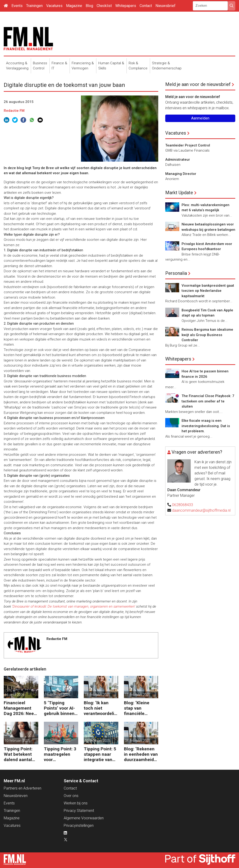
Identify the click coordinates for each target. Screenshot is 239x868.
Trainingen (34, 6)
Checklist (104, 6)
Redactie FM (14, 111)
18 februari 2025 (57, 695)
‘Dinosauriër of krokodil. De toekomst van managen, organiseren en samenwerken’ (74, 606)
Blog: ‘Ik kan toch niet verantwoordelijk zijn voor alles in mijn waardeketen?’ (101, 708)
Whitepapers (126, 6)
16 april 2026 (14, 695)
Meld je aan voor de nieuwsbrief (198, 84)
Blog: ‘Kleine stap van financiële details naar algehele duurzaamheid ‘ (140, 708)
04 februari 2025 (137, 741)
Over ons (71, 796)
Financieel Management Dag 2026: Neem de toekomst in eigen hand (21, 708)
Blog (89, 6)
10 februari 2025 (17, 741)
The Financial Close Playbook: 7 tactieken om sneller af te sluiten (208, 401)
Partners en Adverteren (23, 788)
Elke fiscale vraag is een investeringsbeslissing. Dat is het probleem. (206, 426)
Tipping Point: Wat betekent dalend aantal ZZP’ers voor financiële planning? (18, 754)
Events (17, 6)
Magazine (74, 6)
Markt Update (179, 193)
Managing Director (181, 174)
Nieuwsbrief (165, 6)
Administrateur (178, 160)
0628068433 (183, 505)
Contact (146, 6)
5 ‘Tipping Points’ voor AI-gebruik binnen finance (59, 708)
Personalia (176, 273)
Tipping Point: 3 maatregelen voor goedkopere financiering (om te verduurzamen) (61, 754)
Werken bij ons (76, 803)
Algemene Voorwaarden (84, 818)
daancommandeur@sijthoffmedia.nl (201, 510)
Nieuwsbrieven (16, 796)
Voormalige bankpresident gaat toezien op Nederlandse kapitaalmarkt (208, 291)
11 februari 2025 (137, 695)
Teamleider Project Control (188, 145)
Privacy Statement (79, 811)
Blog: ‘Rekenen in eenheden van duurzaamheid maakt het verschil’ (141, 754)
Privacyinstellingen (79, 825)
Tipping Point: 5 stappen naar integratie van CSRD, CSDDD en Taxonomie (100, 754)
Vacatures (54, 6)
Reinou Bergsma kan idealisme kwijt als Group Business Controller (207, 335)
